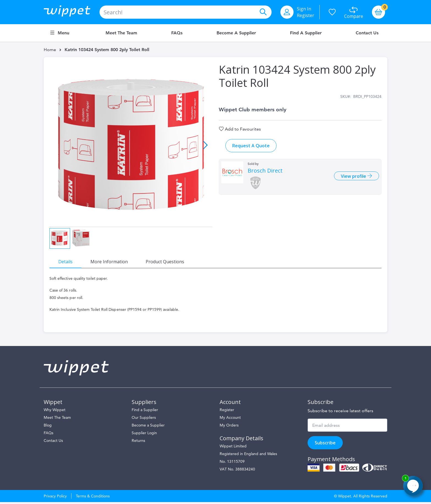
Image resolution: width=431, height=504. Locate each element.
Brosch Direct (265, 174)
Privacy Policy (55, 498)
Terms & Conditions (93, 498)
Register (306, 15)
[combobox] (186, 12)
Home (50, 50)
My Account (230, 419)
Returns (138, 442)
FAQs (177, 33)
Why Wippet (55, 412)
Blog (48, 427)
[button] (205, 146)
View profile (351, 179)
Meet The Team (57, 419)
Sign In (304, 9)
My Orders (229, 427)
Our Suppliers (144, 419)
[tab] (68, 260)
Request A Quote (251, 149)
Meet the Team (121, 33)
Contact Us (367, 33)
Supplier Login (144, 435)
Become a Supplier (236, 33)
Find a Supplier (306, 33)
